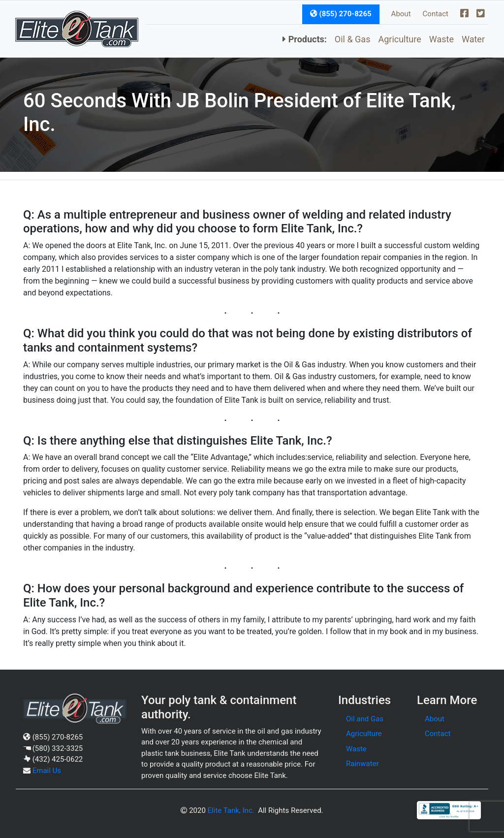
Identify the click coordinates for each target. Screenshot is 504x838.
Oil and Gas (365, 719)
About (401, 14)
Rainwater (362, 764)
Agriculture (399, 39)
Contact (436, 14)
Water (473, 39)
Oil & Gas (353, 39)
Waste (441, 39)
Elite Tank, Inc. (231, 810)
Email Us (47, 771)
